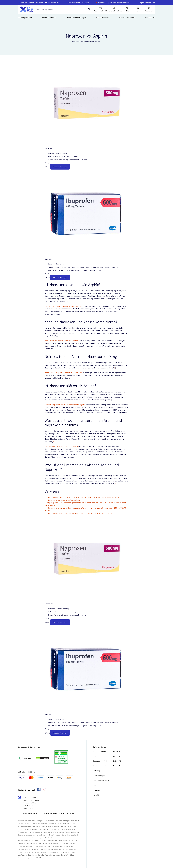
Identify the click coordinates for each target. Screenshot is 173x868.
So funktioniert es (100, 751)
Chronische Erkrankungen (76, 17)
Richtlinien (97, 790)
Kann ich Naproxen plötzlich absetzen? (61, 446)
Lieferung (97, 771)
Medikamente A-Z (100, 766)
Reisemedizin (150, 17)
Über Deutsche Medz (101, 780)
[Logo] (27, 9)
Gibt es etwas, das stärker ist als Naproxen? (63, 306)
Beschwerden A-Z (100, 761)
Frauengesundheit (49, 17)
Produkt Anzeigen (60, 167)
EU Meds (117, 756)
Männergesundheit (25, 17)
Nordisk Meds (118, 766)
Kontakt (96, 795)
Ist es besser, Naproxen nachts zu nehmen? (63, 373)
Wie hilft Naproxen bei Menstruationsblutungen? (65, 404)
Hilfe (95, 756)
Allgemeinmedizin (102, 17)
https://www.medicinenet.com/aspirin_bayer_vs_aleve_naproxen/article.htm (79, 513)
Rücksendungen (99, 775)
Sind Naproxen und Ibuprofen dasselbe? (62, 341)
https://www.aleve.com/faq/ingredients (64, 500)
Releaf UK (117, 761)
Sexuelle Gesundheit (127, 17)
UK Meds (117, 751)
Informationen (100, 747)
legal (87, 3)
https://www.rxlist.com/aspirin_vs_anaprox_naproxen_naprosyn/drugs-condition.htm (83, 497)
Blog (95, 785)
